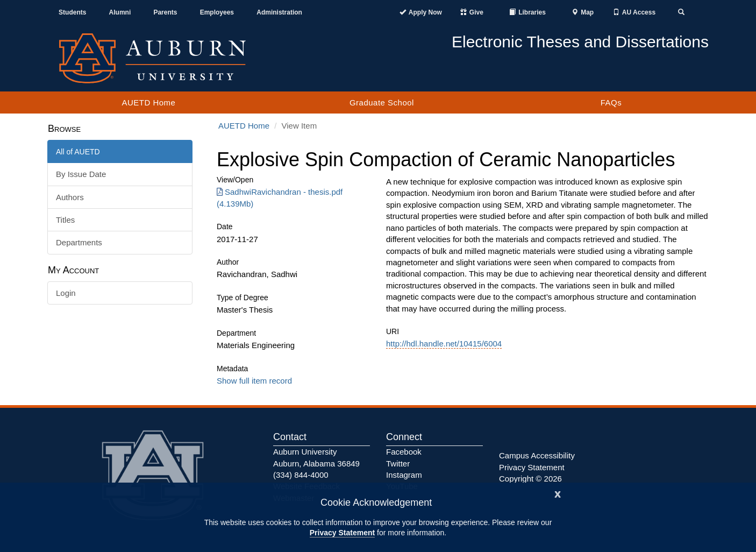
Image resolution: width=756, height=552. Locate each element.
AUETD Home (148, 102)
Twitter (398, 463)
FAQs (611, 102)
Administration (279, 12)
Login (66, 293)
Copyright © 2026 (530, 479)
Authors (70, 197)
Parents (165, 12)
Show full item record (254, 381)
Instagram (404, 475)
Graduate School (382, 102)
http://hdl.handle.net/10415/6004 (444, 344)
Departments (79, 242)
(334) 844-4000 (301, 475)
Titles (65, 220)
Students (72, 12)
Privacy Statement (342, 533)
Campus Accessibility (537, 455)
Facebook (404, 452)
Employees (217, 12)
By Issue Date (81, 174)
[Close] (558, 493)
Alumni (120, 12)
